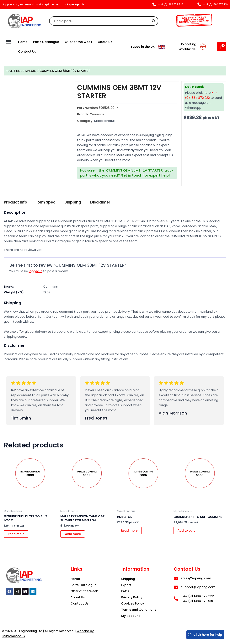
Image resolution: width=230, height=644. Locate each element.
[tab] (18, 203)
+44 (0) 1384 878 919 (197, 601)
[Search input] (102, 21)
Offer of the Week (78, 42)
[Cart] (222, 47)
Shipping (86, 203)
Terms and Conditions (139, 610)
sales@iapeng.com (196, 578)
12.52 (47, 293)
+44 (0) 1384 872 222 (197, 596)
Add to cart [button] (188, 532)
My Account (131, 616)
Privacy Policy (132, 597)
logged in (36, 272)
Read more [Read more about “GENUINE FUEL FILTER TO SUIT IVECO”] (17, 535)
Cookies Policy (133, 603)
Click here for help (205, 635)
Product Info (18, 203)
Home (23, 42)
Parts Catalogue (46, 42)
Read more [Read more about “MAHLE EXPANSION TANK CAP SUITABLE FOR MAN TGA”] (74, 535)
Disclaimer (118, 203)
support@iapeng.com (198, 587)
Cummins (51, 287)
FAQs (125, 591)
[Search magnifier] (154, 21)
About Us (105, 42)
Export (126, 585)
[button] (8, 41)
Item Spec (54, 203)
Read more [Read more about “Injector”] (131, 532)
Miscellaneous (30, 71)
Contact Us (27, 52)
